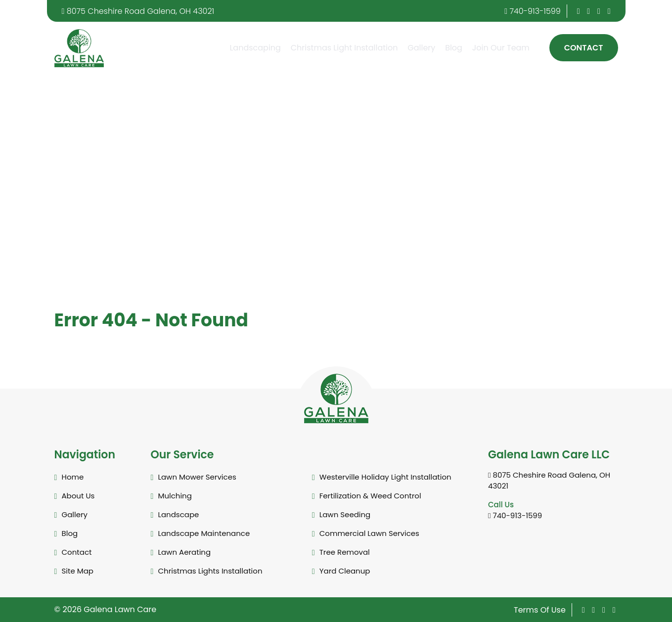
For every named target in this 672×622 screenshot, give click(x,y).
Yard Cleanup (345, 571)
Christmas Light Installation (344, 48)
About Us (78, 496)
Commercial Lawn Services (369, 533)
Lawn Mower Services (197, 477)
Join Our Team (501, 48)
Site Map (78, 571)
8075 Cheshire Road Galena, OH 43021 (138, 11)
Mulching (175, 496)
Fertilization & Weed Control (370, 496)
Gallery (421, 48)
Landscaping (255, 48)
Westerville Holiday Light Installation (385, 477)
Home (73, 477)
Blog (454, 48)
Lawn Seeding (345, 514)
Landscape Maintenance (204, 533)
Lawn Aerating (185, 552)
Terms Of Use (540, 610)
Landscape (179, 514)
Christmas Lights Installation (210, 571)
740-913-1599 (533, 11)
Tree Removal (345, 552)
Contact (584, 48)
